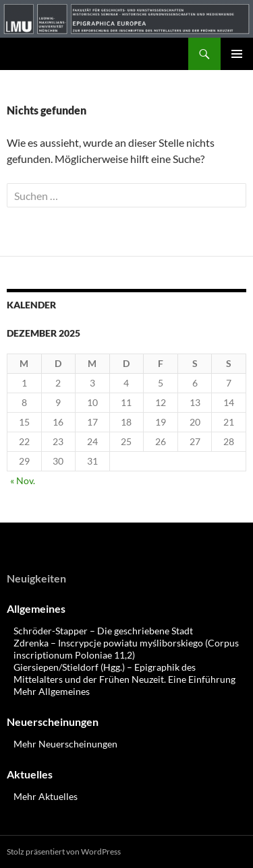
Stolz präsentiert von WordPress (64, 852)
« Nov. (23, 480)
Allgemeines (36, 608)
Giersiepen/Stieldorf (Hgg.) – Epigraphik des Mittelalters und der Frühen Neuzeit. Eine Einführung (124, 673)
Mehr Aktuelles (46, 796)
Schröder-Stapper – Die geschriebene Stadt (103, 631)
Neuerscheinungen (53, 722)
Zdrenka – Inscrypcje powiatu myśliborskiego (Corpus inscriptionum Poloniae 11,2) (126, 649)
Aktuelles (30, 774)
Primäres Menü (237, 54)
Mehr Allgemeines (52, 691)
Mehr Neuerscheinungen (65, 744)
